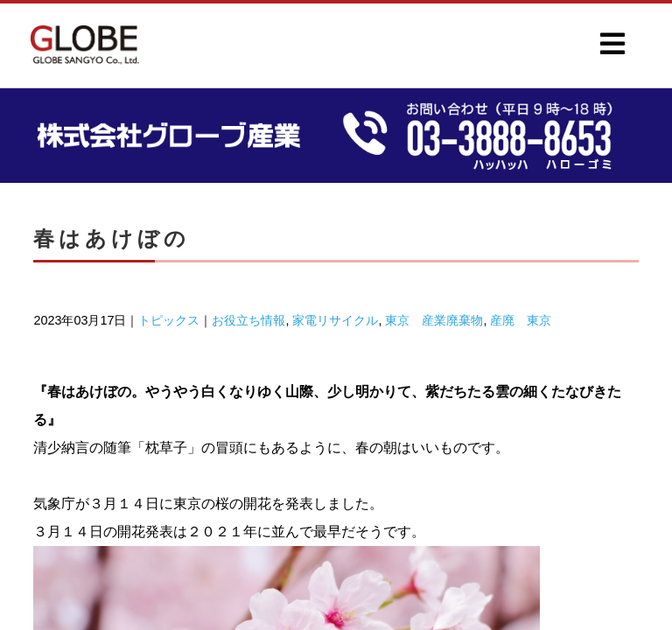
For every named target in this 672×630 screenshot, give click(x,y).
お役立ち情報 (248, 320)
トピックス (169, 320)
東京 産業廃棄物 (434, 320)
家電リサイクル (335, 320)
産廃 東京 (521, 320)
